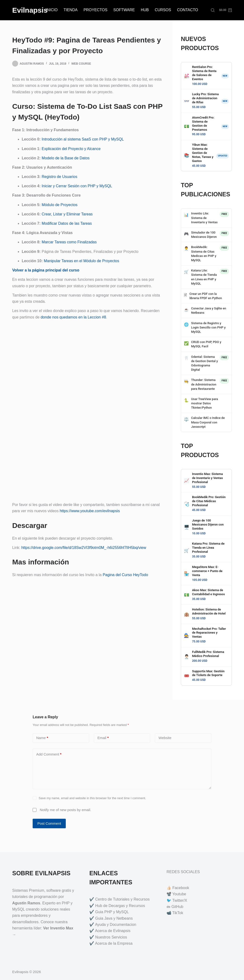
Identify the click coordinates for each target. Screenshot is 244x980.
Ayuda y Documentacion (116, 925)
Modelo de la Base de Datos (66, 158)
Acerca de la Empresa (114, 943)
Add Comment (49, 754)
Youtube (179, 894)
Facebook (181, 888)
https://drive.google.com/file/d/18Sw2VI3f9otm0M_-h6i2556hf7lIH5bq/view (84, 548)
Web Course (81, 64)
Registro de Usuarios (59, 177)
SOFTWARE (124, 10)
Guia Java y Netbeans (114, 918)
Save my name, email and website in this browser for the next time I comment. (92, 798)
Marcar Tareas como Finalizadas (69, 242)
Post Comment (49, 823)
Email (103, 738)
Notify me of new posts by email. (66, 810)
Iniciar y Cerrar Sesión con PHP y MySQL (77, 186)
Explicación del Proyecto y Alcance (71, 149)
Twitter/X (180, 900)
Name (42, 738)
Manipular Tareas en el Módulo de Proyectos (81, 261)
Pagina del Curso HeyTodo (125, 575)
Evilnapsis (30, 10)
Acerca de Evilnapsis (113, 931)
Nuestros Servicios (111, 937)
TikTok (178, 913)
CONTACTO (188, 10)
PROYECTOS (95, 10)
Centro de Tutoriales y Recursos (123, 899)
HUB (145, 10)
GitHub (177, 907)
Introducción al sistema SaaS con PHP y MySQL (83, 139)
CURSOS (163, 10)
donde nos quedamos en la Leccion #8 (73, 317)
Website (165, 738)
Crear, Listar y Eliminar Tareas (67, 214)
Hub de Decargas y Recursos (120, 906)
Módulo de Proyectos (60, 205)
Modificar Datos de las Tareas (67, 223)
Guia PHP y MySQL (112, 912)
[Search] (213, 10)
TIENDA (71, 10)
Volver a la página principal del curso (46, 270)
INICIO (52, 10)
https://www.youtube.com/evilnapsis (90, 511)
